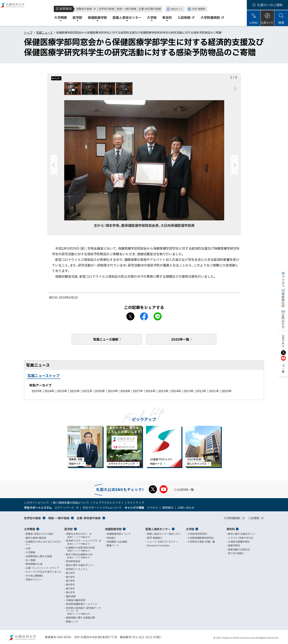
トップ (28, 32)
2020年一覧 (180, 342)
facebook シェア (144, 319)
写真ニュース (44, 32)
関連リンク (72, 622)
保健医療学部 (113, 529)
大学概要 (30, 529)
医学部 (69, 529)
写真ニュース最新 (106, 342)
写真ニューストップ (43, 378)
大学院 (190, 529)
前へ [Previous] (54, 90)
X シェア (130, 319)
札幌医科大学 (16, 13)
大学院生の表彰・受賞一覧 (201, 542)
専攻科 (231, 529)
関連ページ (113, 545)
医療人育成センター (158, 529)
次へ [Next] (234, 90)
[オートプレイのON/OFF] (56, 78)
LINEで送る (158, 319)
